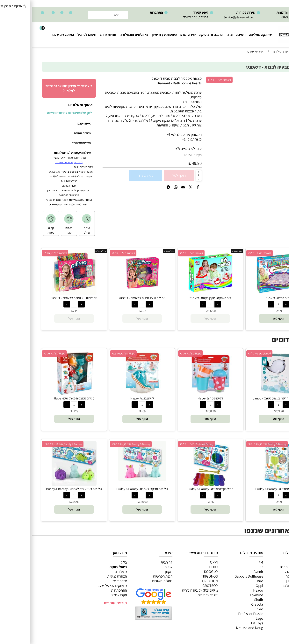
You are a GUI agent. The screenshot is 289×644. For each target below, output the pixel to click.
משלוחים (89, 572)
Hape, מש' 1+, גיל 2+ (23, 353)
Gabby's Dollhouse (217, 576)
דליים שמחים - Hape (179, 398)
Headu (226, 590)
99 (249, 502)
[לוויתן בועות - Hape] (111, 394)
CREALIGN (178, 581)
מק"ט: (166, 155)
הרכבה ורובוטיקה (180, 35)
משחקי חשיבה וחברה (263, 567)
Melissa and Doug (218, 628)
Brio (228, 581)
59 (112, 311)
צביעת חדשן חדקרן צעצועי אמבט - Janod (247, 398)
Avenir (227, 572)
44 (44, 311)
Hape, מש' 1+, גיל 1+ (159, 353)
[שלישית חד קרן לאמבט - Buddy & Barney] (110, 480)
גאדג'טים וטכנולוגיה (102, 35)
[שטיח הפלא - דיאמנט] (247, 293)
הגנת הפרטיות (131, 576)
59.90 (249, 411)
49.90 (165, 163)
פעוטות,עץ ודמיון (266, 581)
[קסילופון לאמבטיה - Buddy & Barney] (178, 484)
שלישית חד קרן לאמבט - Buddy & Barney (110, 489)
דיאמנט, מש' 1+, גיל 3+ (228, 253)
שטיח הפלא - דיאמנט (247, 298)
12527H (157, 155)
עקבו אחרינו (87, 595)
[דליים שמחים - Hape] (179, 394)
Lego (228, 618)
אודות (137, 567)
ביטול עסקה (87, 567)
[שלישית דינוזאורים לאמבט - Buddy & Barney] (42, 484)
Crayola (225, 604)
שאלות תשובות (130, 581)
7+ (146, 148)
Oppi (228, 586)
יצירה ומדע (156, 35)
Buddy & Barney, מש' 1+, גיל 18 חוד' (235, 444)
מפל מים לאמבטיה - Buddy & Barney (247, 489)
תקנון (137, 572)
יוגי (230, 567)
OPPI (182, 562)
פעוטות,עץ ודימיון (133, 35)
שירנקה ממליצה (229, 35)
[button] (247, 318)
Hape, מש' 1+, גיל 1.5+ (92, 353)
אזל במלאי (270, 78)
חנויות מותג (76, 35)
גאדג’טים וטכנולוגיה (263, 586)
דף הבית (135, 562)
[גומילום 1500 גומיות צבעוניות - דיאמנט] (110, 293)
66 (180, 502)
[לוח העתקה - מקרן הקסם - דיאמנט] (179, 293)
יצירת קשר (88, 581)
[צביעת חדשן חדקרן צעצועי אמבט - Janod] (247, 394)
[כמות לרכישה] (167, 175)
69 (112, 411)
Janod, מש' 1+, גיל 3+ (228, 353)
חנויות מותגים (268, 590)
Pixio (228, 609)
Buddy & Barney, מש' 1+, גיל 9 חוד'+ (99, 444)
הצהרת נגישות (85, 576)
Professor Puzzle (219, 614)
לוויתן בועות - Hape (110, 398)
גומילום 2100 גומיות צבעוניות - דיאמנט (42, 298)
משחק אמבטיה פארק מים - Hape (42, 398)
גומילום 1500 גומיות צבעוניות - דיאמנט (110, 298)
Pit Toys (225, 623)
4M (229, 562)
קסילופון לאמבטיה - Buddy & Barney (179, 489)
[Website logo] (262, 33)
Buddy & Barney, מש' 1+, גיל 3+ (165, 444)
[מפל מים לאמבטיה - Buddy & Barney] (247, 484)
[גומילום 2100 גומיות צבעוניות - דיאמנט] (42, 293)
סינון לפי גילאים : (159, 148)
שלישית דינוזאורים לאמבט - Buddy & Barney (42, 489)
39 (249, 311)
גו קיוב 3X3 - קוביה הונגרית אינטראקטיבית (168, 593)
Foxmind (225, 595)
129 (44, 411)
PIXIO (182, 567)
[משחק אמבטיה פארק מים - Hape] (42, 394)
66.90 (180, 311)
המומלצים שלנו (31, 35)
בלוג (92, 562)
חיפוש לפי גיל (55, 35)
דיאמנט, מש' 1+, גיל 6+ (92, 253)
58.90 (112, 502)
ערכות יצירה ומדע (265, 572)
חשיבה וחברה (204, 35)
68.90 (180, 411)
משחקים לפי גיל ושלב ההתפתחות (81, 588)
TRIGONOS (178, 576)
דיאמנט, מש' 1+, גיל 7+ (188, 80)
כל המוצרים (269, 562)
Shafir (227, 600)
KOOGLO (179, 572)
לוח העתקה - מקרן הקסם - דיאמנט (179, 298)
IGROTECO (178, 586)
